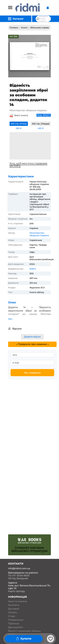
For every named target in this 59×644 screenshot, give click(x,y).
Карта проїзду (17, 591)
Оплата (12, 613)
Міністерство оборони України (39, 234)
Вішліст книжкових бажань (24, 631)
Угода (12, 616)
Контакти (14, 605)
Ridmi (33, 269)
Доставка (14, 609)
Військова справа (40, 28)
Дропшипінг (16, 627)
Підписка (14, 624)
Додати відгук (32, 337)
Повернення (16, 620)
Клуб (11, 635)
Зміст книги (21, 115)
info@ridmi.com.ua (19, 568)
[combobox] (43, 19)
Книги (24, 28)
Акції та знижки (18, 601)
